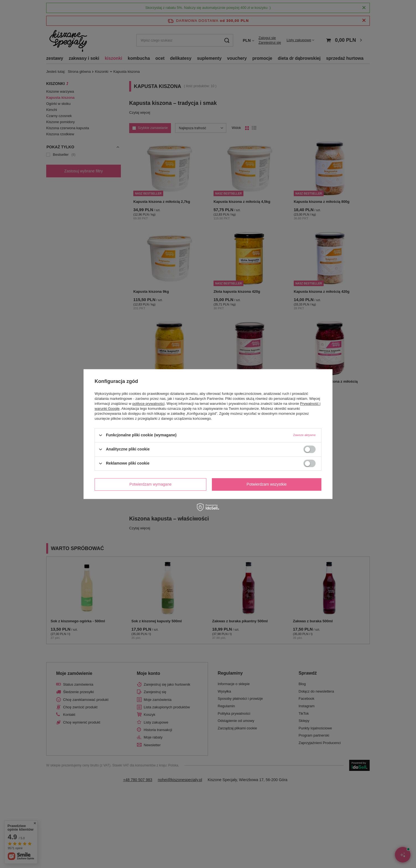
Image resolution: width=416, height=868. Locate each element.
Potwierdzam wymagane (151, 484)
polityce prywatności (149, 404)
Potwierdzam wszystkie (267, 484)
